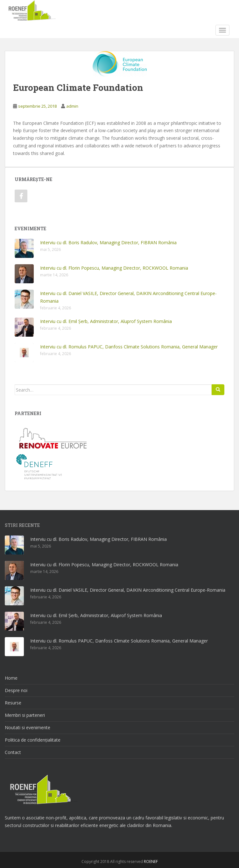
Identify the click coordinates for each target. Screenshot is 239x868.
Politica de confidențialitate (33, 740)
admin (72, 106)
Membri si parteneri (25, 715)
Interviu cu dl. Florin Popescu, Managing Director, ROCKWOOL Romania (114, 268)
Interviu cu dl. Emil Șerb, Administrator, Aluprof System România (106, 321)
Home (11, 678)
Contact (13, 752)
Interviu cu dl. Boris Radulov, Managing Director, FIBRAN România (108, 242)
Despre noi (16, 690)
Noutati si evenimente (28, 727)
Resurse (13, 703)
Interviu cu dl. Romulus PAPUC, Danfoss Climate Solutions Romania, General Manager (129, 347)
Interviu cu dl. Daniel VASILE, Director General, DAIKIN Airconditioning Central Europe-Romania (128, 590)
